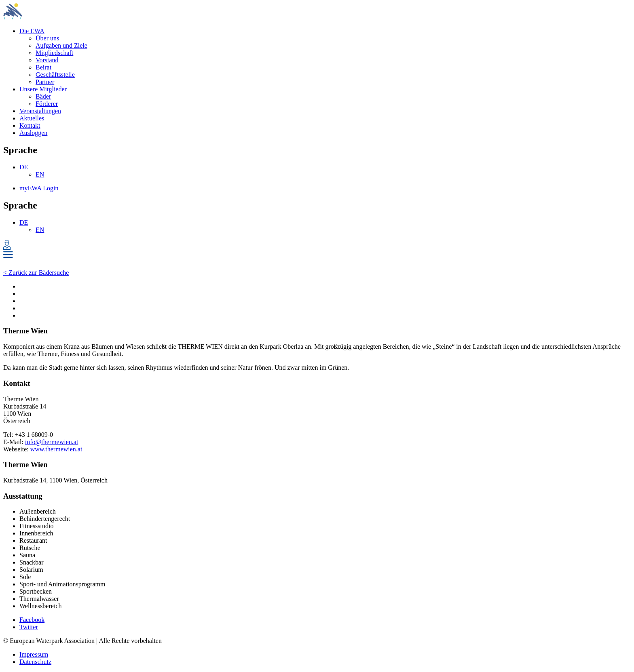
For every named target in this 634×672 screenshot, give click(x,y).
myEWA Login (39, 188)
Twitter (29, 627)
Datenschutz (35, 662)
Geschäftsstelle (55, 75)
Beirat (43, 67)
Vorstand (47, 60)
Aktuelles (32, 118)
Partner (45, 82)
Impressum (34, 654)
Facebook (32, 620)
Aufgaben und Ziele (61, 45)
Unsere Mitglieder (43, 89)
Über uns (47, 38)
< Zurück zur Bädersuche (36, 273)
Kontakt (30, 125)
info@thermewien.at (52, 442)
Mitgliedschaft (54, 53)
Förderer (47, 104)
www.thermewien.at (56, 449)
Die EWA (32, 31)
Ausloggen (33, 133)
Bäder (43, 96)
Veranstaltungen (40, 111)
